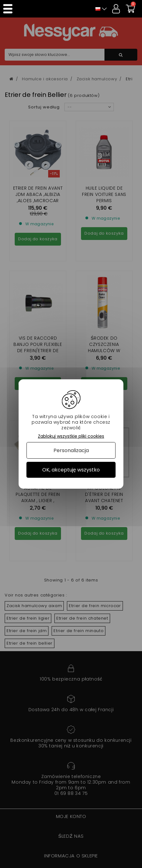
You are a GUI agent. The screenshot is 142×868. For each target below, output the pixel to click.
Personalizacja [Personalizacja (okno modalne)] (71, 450)
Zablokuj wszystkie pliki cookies (71, 436)
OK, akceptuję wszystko (71, 470)
